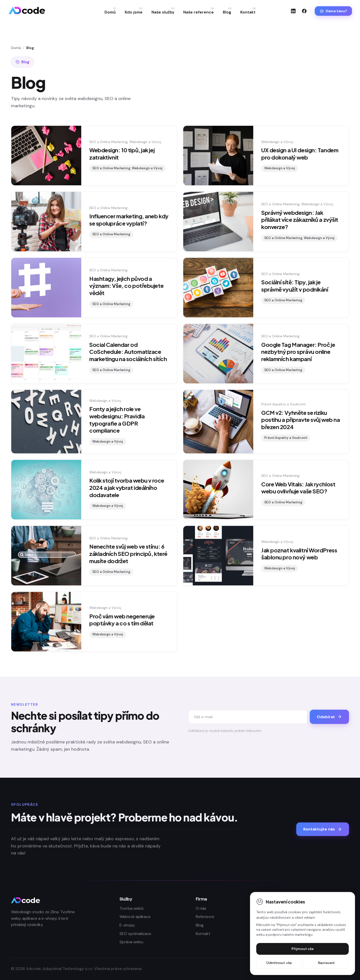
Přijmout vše (303, 949)
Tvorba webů (131, 908)
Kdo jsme (134, 11)
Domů (110, 11)
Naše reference (198, 11)
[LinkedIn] (293, 11)
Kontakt (248, 11)
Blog (227, 11)
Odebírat (329, 717)
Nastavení (326, 963)
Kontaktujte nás (323, 829)
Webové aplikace (135, 917)
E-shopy (127, 925)
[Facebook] (304, 11)
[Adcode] (27, 11)
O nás (201, 908)
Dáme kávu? (333, 11)
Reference (205, 917)
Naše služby (163, 11)
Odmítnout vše (279, 963)
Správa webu (131, 942)
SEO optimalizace (135, 934)
